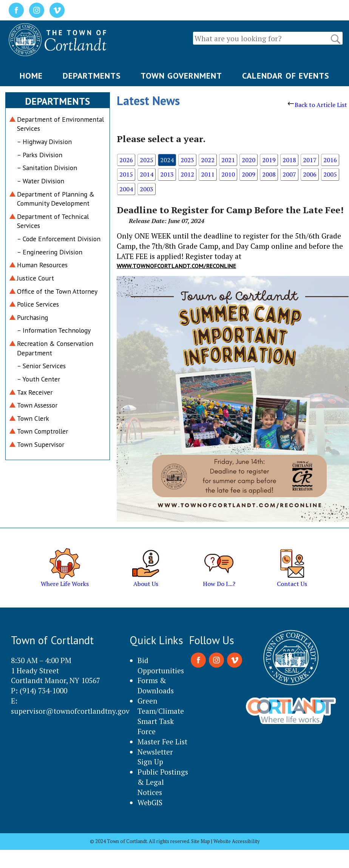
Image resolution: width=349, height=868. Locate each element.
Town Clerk (33, 418)
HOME (31, 76)
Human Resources (42, 265)
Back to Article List (317, 105)
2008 (269, 174)
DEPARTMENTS (92, 76)
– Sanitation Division (47, 168)
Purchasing (32, 317)
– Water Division (41, 181)
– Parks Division (40, 155)
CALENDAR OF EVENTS (286, 76)
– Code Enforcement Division (59, 239)
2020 (249, 160)
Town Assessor (37, 405)
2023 (187, 160)
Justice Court (36, 278)
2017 (310, 160)
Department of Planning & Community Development (56, 199)
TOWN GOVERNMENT (181, 76)
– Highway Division (44, 142)
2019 (269, 160)
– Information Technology (54, 330)
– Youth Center (39, 379)
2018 (289, 160)
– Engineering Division (50, 252)
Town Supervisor (41, 444)
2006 (310, 174)
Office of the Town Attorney (57, 291)
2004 (126, 189)
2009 (249, 174)
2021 (228, 160)
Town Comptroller (42, 431)
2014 (147, 174)
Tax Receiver (35, 392)
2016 (330, 160)
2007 (289, 174)
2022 (208, 160)
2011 (208, 174)
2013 (167, 174)
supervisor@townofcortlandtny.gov (70, 711)
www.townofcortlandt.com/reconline (176, 266)
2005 (330, 174)
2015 (126, 174)
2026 (126, 160)
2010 (228, 174)
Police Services (38, 304)
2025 (147, 160)
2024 (167, 160)
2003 (147, 189)
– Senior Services (41, 366)
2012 (187, 174)
